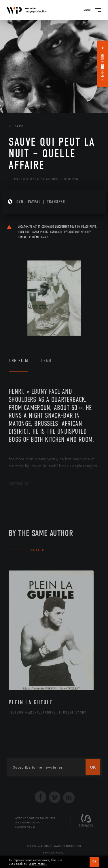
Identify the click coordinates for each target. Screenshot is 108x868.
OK (94, 862)
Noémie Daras (40, 237)
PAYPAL (34, 202)
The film (19, 361)
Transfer (56, 202)
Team (46, 361)
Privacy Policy (54, 853)
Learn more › (38, 864)
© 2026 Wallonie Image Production (54, 846)
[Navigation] (98, 10)
